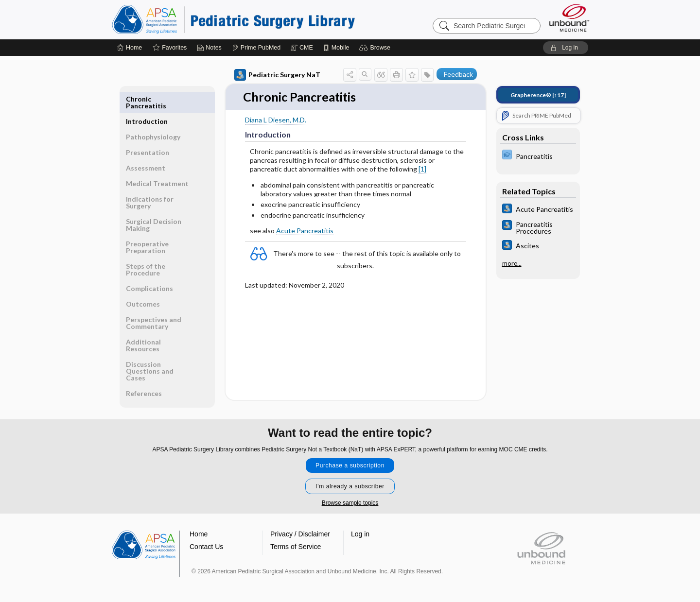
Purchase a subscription (350, 459)
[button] (376, 48)
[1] (422, 169)
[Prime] (256, 48)
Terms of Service (296, 540)
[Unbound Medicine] (569, 18)
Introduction (147, 99)
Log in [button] (360, 528)
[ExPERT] (538, 156)
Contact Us (206, 540)
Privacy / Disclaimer (300, 528)
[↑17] (538, 95)
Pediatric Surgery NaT (277, 75)
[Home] (130, 48)
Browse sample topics (350, 497)
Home (199, 528)
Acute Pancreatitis (305, 231)
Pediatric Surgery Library (233, 19)
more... (512, 263)
